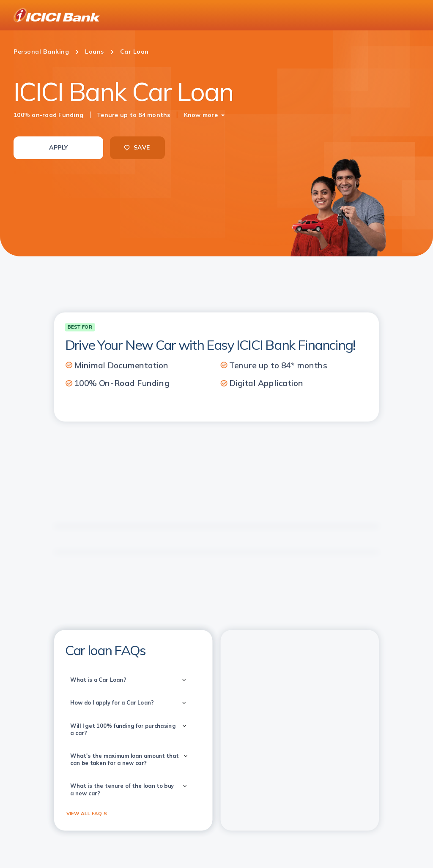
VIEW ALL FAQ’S (87, 813)
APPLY (58, 147)
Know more (201, 115)
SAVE (137, 147)
